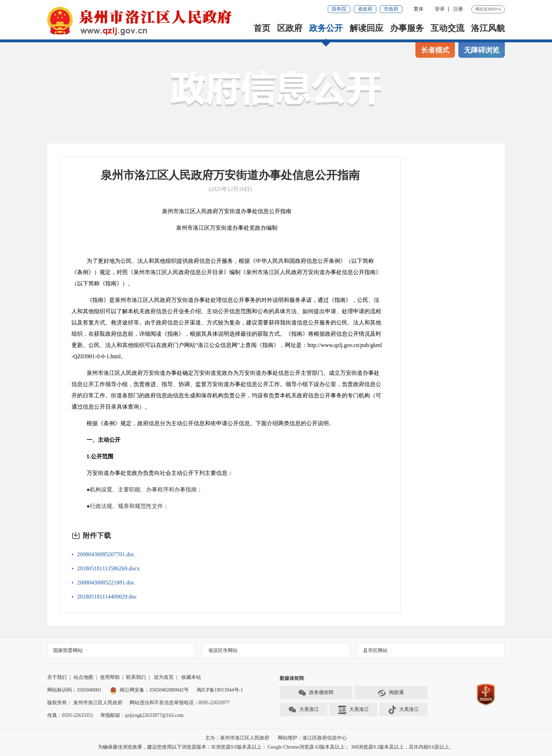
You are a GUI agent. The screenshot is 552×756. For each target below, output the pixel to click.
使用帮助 (110, 677)
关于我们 (57, 677)
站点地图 (83, 677)
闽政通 (391, 693)
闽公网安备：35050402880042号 (149, 690)
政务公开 (326, 28)
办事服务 (407, 28)
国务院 (339, 9)
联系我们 (136, 677)
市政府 (391, 9)
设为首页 (164, 677)
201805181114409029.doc (107, 597)
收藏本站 (191, 677)
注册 (458, 9)
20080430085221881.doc (106, 583)
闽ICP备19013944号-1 (220, 690)
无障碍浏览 (482, 50)
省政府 (365, 9)
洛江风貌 (488, 28)
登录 (440, 9)
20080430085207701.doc (106, 554)
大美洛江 (303, 710)
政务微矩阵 (316, 693)
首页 (262, 28)
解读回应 (366, 28)
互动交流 (447, 28)
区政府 (290, 28)
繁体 (419, 9)
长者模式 (435, 50)
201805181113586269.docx (108, 568)
